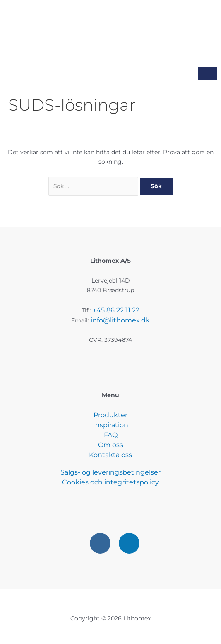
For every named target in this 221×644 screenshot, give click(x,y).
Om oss (110, 445)
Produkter (110, 415)
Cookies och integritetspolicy (110, 482)
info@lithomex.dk (120, 320)
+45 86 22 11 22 (116, 310)
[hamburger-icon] (208, 73)
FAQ (111, 435)
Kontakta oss (110, 455)
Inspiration (111, 425)
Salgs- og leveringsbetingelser (110, 472)
